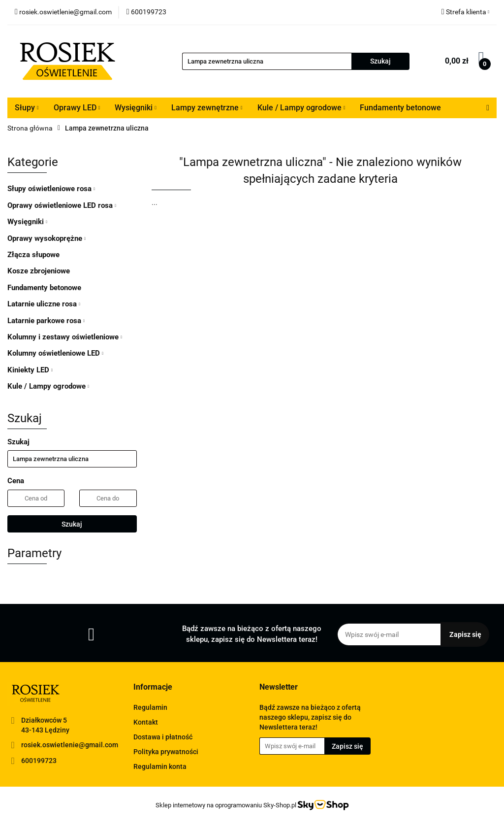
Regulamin (150, 707)
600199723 (39, 761)
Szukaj (72, 524)
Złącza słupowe (33, 255)
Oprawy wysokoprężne (47, 238)
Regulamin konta (160, 766)
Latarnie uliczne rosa (44, 304)
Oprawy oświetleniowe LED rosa (62, 205)
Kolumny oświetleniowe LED (55, 353)
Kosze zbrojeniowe (39, 271)
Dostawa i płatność (163, 737)
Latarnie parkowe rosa (46, 321)
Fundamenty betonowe (400, 108)
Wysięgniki (136, 108)
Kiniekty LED (30, 370)
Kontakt (146, 722)
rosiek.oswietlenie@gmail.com (70, 745)
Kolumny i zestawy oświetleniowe (65, 337)
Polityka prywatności (166, 752)
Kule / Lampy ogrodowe (301, 108)
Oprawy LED (77, 108)
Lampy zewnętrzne (207, 108)
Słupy (27, 108)
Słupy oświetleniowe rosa (51, 189)
